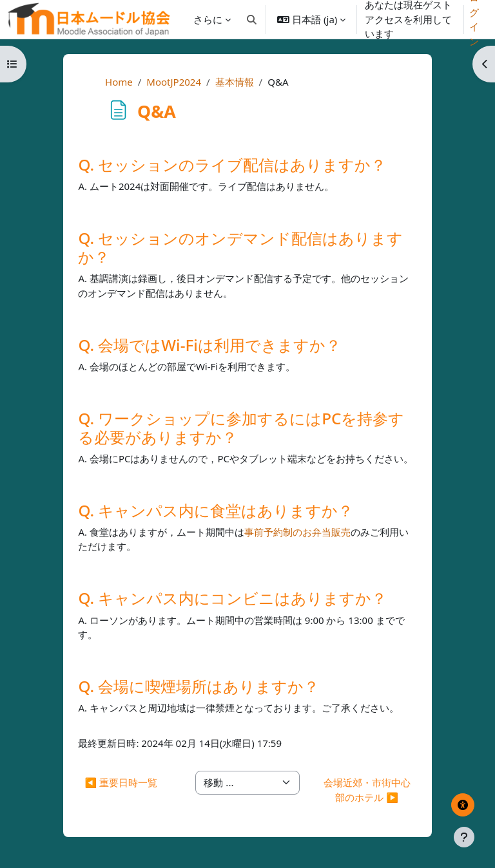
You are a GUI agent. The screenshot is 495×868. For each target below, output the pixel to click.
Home (119, 82)
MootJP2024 (174, 82)
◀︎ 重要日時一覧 (121, 782)
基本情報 (235, 82)
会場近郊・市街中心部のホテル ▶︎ (367, 790)
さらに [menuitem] (208, 19)
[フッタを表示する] (464, 837)
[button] (252, 19)
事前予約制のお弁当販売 (297, 532)
